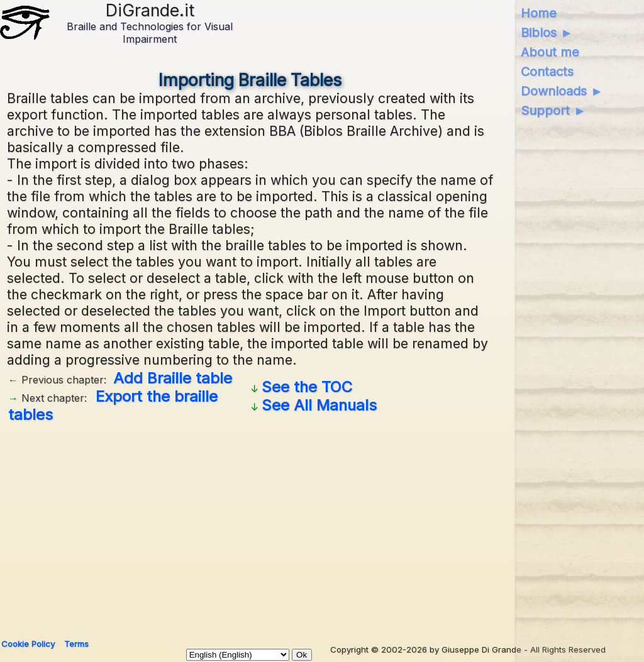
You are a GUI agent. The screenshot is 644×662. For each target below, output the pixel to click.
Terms (76, 644)
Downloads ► (562, 91)
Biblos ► (547, 33)
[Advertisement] (250, 526)
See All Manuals (319, 405)
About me (550, 52)
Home (539, 13)
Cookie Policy (28, 644)
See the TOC (307, 387)
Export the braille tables (113, 405)
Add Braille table (173, 378)
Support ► (553, 111)
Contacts (547, 72)
